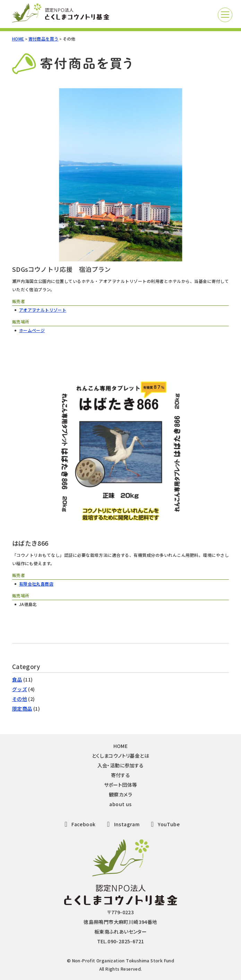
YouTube (164, 824)
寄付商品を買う (44, 39)
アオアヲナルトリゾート (43, 310)
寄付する (121, 775)
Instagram (122, 824)
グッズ (20, 689)
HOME (18, 39)
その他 (20, 699)
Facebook (79, 824)
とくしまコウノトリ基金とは (120, 756)
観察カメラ (120, 794)
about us (120, 804)
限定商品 (22, 709)
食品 (17, 679)
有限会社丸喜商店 (36, 584)
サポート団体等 (121, 785)
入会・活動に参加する (121, 765)
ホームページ (32, 330)
